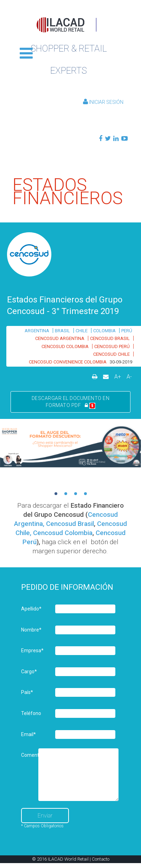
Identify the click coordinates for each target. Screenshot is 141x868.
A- (129, 377)
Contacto (101, 859)
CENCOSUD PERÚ (112, 346)
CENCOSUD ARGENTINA (60, 338)
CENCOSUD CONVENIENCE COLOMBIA (68, 362)
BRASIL (62, 331)
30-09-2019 (121, 362)
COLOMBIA (104, 331)
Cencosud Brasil (70, 524)
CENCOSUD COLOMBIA (65, 346)
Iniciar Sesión (103, 102)
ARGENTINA (37, 331)
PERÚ (127, 331)
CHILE (82, 331)
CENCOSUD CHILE (111, 354)
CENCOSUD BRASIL (110, 338)
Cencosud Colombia (63, 533)
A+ (118, 377)
